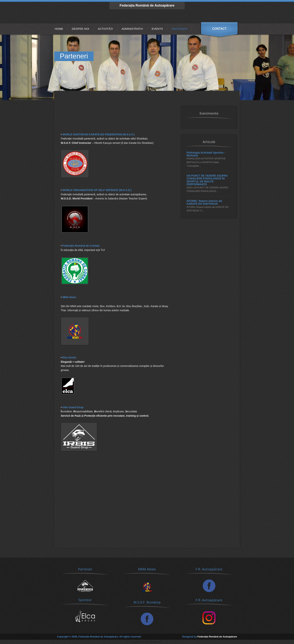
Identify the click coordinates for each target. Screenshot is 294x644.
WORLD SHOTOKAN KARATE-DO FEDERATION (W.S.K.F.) (99, 134)
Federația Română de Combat (81, 246)
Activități (105, 29)
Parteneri (179, 29)
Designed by (210, 637)
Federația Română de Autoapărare (147, 5)
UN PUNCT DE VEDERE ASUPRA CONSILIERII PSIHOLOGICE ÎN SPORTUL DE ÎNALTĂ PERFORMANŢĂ (207, 180)
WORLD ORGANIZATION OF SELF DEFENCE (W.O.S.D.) (97, 190)
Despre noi (81, 29)
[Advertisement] (116, 123)
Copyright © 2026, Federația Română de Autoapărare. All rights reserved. (99, 637)
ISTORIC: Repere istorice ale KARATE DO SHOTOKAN (204, 202)
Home (59, 29)
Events (157, 29)
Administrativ (132, 29)
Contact (219, 29)
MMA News (69, 297)
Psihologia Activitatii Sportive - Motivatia (206, 154)
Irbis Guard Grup (73, 407)
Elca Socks (69, 357)
